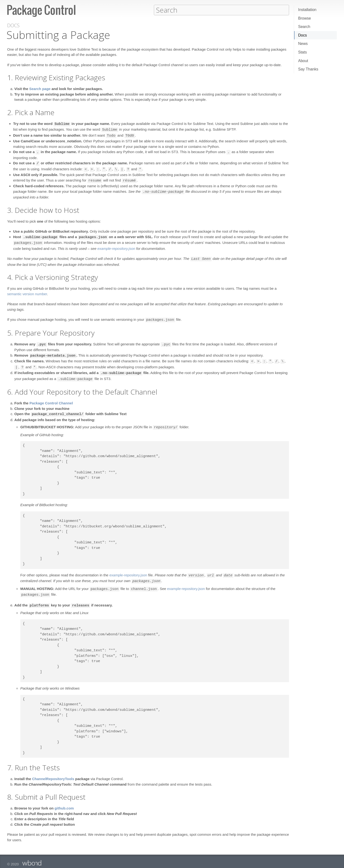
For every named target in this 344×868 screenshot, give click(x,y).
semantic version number (27, 291)
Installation (307, 10)
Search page (40, 88)
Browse (304, 18)
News (303, 44)
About (303, 61)
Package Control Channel (51, 399)
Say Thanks (308, 69)
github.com (64, 802)
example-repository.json (116, 246)
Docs (302, 35)
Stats (302, 52)
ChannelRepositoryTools (53, 773)
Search (304, 27)
